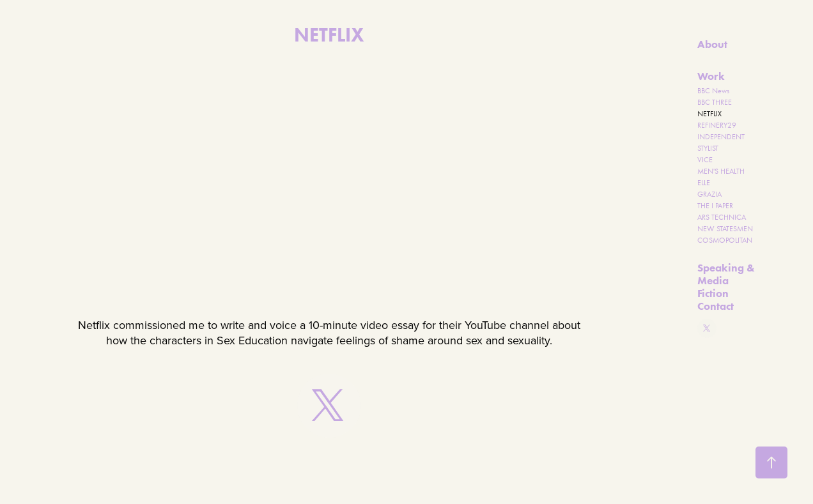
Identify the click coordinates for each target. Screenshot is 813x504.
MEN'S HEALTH (721, 171)
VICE (705, 160)
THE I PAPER (715, 206)
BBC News (713, 91)
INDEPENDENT (721, 137)
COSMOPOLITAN (725, 240)
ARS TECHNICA (722, 217)
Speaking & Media (726, 274)
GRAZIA (709, 194)
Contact (716, 306)
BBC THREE (715, 102)
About (712, 44)
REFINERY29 (717, 125)
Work (711, 76)
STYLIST (708, 148)
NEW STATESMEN (725, 229)
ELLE (704, 183)
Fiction (713, 293)
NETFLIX (709, 114)
